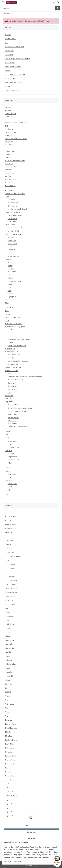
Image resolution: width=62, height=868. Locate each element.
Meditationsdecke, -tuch (14, 367)
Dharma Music (10, 568)
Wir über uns (10, 62)
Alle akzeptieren (31, 826)
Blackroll (8, 544)
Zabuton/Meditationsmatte (17, 427)
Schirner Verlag (11, 724)
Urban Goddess (11, 780)
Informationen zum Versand (15, 74)
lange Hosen (12, 441)
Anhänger (11, 237)
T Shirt (10, 463)
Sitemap (8, 70)
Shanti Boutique (11, 728)
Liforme (8, 636)
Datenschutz (17, 862)
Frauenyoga (9, 135)
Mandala (8, 668)
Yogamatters (10, 812)
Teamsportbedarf (11, 756)
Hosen (7, 435)
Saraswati (9, 720)
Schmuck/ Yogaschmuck (14, 234)
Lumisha (8, 652)
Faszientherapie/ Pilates (14, 317)
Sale (7, 495)
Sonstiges (9, 399)
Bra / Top (11, 454)
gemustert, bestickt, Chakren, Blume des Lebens (25, 377)
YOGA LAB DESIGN (12, 796)
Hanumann (12, 272)
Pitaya (7, 708)
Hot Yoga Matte (13, 405)
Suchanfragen (10, 78)
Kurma (7, 632)
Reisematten (12, 424)
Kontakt (8, 34)
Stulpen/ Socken (11, 300)
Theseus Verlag (11, 760)
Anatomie (9, 110)
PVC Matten (12, 421)
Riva (7, 716)
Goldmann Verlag (11, 592)
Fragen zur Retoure (12, 90)
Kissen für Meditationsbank (18, 361)
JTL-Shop (35, 865)
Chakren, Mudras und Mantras (16, 123)
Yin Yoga (8, 176)
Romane (8, 170)
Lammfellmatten (14, 414)
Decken (8, 314)
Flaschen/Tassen (14, 203)
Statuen (8, 259)
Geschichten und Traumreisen (16, 138)
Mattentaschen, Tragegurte (15, 327)
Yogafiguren (12, 297)
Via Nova (8, 784)
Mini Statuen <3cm (14, 281)
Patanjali (8, 157)
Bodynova (9, 548)
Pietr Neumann (11, 704)
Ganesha (11, 269)
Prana (7, 712)
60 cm (10, 330)
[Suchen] (58, 8)
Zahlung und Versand (13, 66)
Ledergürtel (12, 250)
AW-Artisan (9, 532)
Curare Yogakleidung (13, 556)
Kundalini (9, 148)
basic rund (12, 374)
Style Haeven (10, 748)
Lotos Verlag (9, 640)
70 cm (10, 333)
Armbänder (12, 240)
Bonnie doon (10, 552)
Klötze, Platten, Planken (14, 323)
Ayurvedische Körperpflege (15, 193)
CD (6, 120)
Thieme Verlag (10, 764)
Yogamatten (9, 402)
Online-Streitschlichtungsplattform (18, 58)
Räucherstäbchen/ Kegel (16, 228)
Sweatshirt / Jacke (14, 460)
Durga (10, 265)
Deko (7, 197)
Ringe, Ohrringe (13, 256)
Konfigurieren (31, 832)
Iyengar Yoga (10, 142)
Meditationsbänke (12, 352)
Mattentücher (10, 349)
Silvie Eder (9, 736)
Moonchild (9, 676)
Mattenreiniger (13, 417)
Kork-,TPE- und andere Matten (19, 411)
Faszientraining (11, 132)
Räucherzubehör (14, 231)
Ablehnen (31, 838)
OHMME (8, 692)
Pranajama (9, 163)
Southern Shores (11, 740)
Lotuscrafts (9, 644)
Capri (10, 438)
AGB (7, 42)
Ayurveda (8, 117)
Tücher (8, 303)
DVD (7, 126)
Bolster (8, 311)
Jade (7, 608)
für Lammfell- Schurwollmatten (19, 339)
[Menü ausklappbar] (3, 1)
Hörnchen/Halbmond (15, 380)
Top (9, 490)
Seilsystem (9, 395)
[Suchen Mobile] (29, 8)
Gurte (7, 320)
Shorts (10, 444)
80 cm (10, 336)
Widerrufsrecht (11, 38)
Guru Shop (9, 600)
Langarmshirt (12, 457)
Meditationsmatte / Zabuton (18, 364)
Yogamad (8, 804)
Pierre (7, 700)
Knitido (8, 628)
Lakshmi (11, 278)
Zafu (9, 392)
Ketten (10, 247)
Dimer (7, 572)
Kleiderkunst (10, 624)
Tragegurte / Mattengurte (17, 345)
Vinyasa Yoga (10, 173)
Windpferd (9, 792)
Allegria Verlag (10, 516)
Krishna (10, 275)
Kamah (8, 612)
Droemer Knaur (11, 584)
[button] (54, 2)
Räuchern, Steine (11, 167)
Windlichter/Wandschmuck (17, 209)
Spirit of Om (9, 744)
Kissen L (11, 383)
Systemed (9, 752)
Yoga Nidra (9, 182)
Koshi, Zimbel (13, 222)
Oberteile (8, 450)
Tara (9, 290)
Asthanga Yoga (10, 113)
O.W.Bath (8, 684)
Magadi (8, 656)
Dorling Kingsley (11, 580)
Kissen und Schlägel (15, 215)
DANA (7, 560)
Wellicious (9, 788)
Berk (7, 536)
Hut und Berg (10, 604)
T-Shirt (10, 487)
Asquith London (11, 524)
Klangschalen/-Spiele (13, 212)
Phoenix (8, 696)
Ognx (7, 688)
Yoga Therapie (10, 185)
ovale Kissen (12, 389)
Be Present (9, 540)
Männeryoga (10, 151)
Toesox (8, 768)
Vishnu (10, 294)
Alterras (8, 520)
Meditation (9, 154)
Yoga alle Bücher (11, 179)
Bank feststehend (14, 355)
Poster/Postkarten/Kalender (15, 160)
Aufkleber (11, 200)
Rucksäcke (11, 342)
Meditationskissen (12, 370)
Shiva (10, 287)
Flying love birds (11, 588)
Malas (10, 253)
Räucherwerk (10, 225)
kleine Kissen (12, 386)
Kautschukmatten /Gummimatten (20, 408)
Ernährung (9, 129)
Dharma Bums (10, 564)
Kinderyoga (9, 145)
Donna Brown (10, 576)
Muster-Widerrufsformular (15, 46)
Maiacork (8, 660)
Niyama (8, 680)
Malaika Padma (11, 664)
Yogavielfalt (9, 816)
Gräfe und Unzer (11, 596)
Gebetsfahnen (13, 206)
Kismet (8, 620)
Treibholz (8, 772)
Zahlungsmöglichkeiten (13, 82)
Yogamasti (9, 808)
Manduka (8, 672)
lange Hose (12, 474)
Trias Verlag (9, 776)
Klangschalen (12, 218)
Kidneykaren (10, 616)
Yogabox (8, 800)
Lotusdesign (9, 648)
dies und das (12, 243)
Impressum (7, 862)
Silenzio (8, 732)
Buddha (10, 262)
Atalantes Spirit (11, 528)
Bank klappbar (13, 358)
